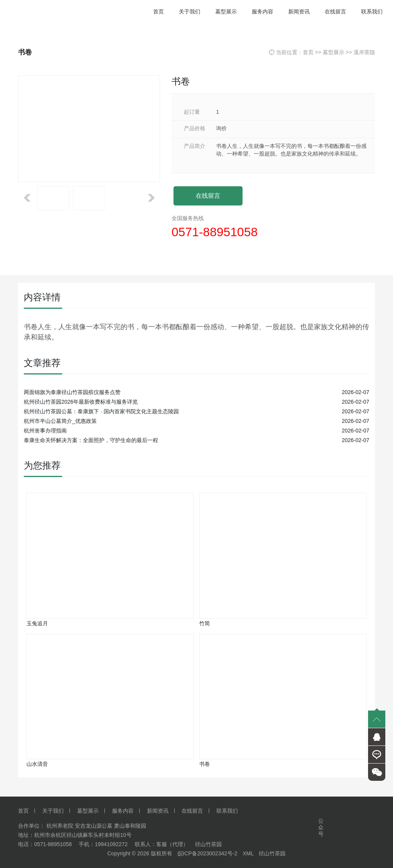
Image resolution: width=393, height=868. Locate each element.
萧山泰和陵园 (130, 826)
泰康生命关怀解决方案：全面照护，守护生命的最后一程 (91, 440)
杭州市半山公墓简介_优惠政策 (60, 421)
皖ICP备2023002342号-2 (208, 853)
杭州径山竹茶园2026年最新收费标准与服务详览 (81, 402)
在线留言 (208, 196)
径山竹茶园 (272, 853)
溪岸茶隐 (364, 52)
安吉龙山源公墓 (94, 826)
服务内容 (123, 811)
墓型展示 (334, 52)
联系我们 (227, 811)
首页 (308, 52)
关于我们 (53, 811)
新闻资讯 (158, 811)
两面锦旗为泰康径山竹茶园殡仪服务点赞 (72, 392)
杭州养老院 (60, 826)
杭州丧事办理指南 (45, 431)
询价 (221, 128)
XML (248, 853)
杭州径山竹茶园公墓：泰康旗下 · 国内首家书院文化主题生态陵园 (101, 411)
